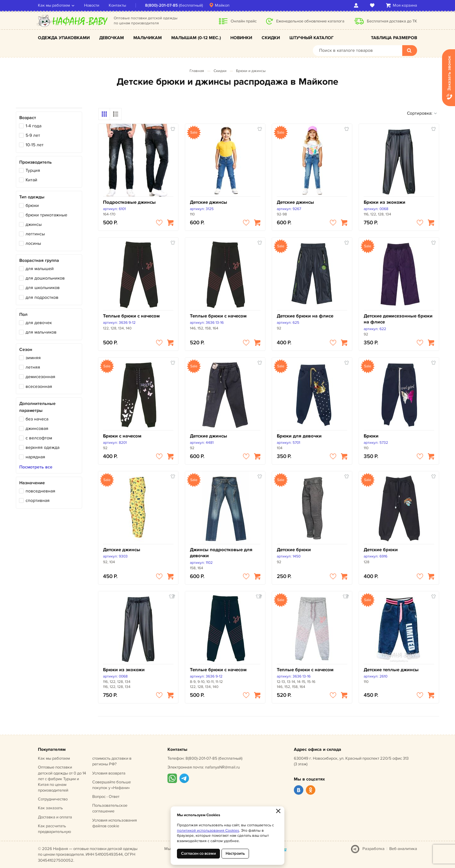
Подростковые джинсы (129, 202)
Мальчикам (148, 38)
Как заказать (50, 808)
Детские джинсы (209, 202)
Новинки (241, 38)
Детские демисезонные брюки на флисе (398, 319)
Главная (197, 71)
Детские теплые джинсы (391, 670)
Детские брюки (294, 550)
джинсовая (37, 428)
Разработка (373, 849)
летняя (33, 367)
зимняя (33, 358)
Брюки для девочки (299, 436)
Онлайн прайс (244, 21)
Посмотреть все (36, 467)
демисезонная (40, 377)
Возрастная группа (39, 260)
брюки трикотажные (46, 215)
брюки (32, 205)
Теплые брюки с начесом (131, 316)
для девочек (39, 323)
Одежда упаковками (64, 38)
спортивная (38, 500)
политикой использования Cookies (208, 831)
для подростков (42, 297)
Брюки (371, 436)
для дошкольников (45, 278)
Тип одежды (32, 197)
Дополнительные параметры (37, 407)
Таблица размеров (394, 38)
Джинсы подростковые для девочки (221, 553)
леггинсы (35, 234)
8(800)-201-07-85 (161, 5)
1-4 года (33, 126)
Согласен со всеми (198, 853)
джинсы (34, 224)
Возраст (28, 118)
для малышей (40, 269)
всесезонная (39, 386)
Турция (33, 170)
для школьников (43, 288)
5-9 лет (33, 135)
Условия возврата (109, 773)
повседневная (40, 491)
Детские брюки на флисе (305, 316)
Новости (92, 5)
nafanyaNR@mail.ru (222, 767)
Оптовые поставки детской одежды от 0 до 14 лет (62, 779)
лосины (33, 243)
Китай (31, 180)
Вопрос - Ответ (106, 797)
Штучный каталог (312, 38)
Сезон (26, 350)
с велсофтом (39, 438)
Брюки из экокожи (385, 202)
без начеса (37, 419)
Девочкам (112, 38)
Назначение (32, 483)
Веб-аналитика (403, 849)
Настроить (235, 853)
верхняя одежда (42, 447)
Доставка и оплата (55, 817)
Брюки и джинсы (251, 71)
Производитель (36, 162)
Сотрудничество (53, 799)
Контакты (117, 5)
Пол (23, 314)
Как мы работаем (54, 5)
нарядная (35, 457)
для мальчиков (41, 332)
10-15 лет (35, 145)
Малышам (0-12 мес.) (196, 38)
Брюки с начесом (122, 436)
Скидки (271, 38)
